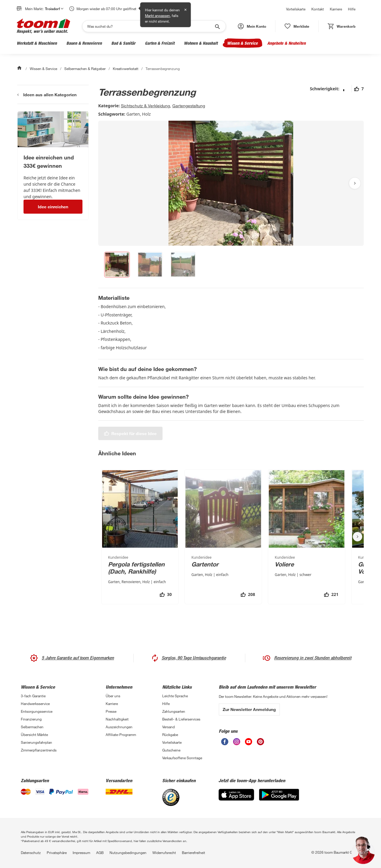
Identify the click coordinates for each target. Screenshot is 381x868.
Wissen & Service (242, 43)
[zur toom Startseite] (43, 26)
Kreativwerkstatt (126, 69)
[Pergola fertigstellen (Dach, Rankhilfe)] (140, 537)
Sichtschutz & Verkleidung (145, 106)
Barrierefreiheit (193, 853)
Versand (168, 727)
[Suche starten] (217, 26)
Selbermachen (32, 727)
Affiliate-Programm (121, 735)
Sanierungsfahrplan (36, 742)
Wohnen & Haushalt (201, 43)
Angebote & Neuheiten (286, 43)
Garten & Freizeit (160, 43)
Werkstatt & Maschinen (37, 43)
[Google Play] (279, 795)
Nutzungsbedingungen (128, 853)
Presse (111, 711)
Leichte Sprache (175, 696)
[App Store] (236, 795)
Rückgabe (170, 735)
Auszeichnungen (119, 727)
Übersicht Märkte (34, 735)
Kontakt (318, 9)
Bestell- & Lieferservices (181, 719)
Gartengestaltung (189, 106)
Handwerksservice (35, 704)
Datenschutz (31, 853)
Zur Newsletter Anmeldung (249, 709)
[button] (252, 26)
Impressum (81, 853)
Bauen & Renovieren (84, 43)
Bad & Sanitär (123, 43)
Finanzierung (31, 719)
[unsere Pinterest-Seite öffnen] (260, 742)
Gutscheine (171, 750)
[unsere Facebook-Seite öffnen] (225, 742)
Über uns (113, 696)
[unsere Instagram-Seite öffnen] (237, 742)
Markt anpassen (157, 15)
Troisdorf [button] (54, 9)
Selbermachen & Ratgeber (85, 69)
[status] (297, 26)
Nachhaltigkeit (117, 719)
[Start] (20, 69)
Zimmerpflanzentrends (39, 750)
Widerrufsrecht (164, 853)
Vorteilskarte (296, 9)
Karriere (336, 9)
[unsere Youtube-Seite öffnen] (249, 742)
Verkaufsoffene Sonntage (182, 758)
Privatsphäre (57, 853)
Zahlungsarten (174, 711)
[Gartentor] (223, 537)
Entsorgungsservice (37, 711)
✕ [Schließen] (185, 10)
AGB (100, 853)
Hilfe (352, 9)
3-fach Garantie (33, 696)
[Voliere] (307, 537)
